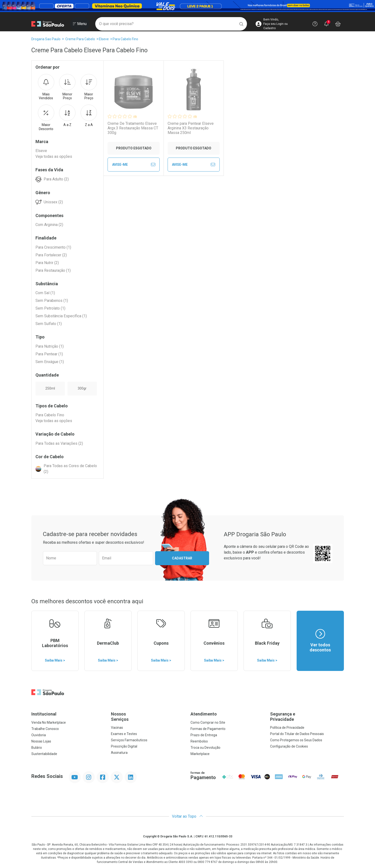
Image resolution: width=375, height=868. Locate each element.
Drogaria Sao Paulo (46, 39)
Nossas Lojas (41, 741)
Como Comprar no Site (208, 722)
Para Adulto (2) (56, 179)
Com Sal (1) (45, 293)
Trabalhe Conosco (45, 729)
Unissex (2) (53, 202)
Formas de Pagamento (208, 729)
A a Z (67, 116)
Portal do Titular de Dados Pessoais (297, 734)
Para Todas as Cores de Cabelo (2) (70, 469)
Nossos (148, 717)
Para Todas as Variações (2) (59, 443)
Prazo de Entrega (204, 735)
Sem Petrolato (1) (50, 308)
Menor (67, 87)
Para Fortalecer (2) (51, 255)
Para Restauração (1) (53, 270)
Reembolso (199, 741)
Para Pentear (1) (49, 354)
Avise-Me (134, 165)
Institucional (44, 714)
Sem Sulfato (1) (49, 324)
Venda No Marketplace (49, 722)
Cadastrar (182, 558)
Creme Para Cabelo (80, 39)
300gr (82, 388)
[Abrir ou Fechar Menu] (80, 24)
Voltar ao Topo (187, 816)
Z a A (89, 116)
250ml (50, 388)
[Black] (187, 6)
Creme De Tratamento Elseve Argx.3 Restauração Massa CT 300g (133, 128)
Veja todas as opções (54, 156)
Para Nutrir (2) (47, 263)
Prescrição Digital (124, 746)
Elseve (104, 39)
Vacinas (117, 728)
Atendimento (204, 714)
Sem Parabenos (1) (52, 301)
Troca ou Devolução (205, 748)
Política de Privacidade (287, 728)
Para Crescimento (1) (53, 247)
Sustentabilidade (44, 754)
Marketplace (200, 754)
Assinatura (119, 753)
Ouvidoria (39, 735)
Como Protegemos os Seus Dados (296, 740)
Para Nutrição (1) (50, 346)
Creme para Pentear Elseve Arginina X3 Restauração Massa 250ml (191, 128)
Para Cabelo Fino (125, 39)
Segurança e (307, 717)
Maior (89, 87)
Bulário (37, 748)
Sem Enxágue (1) (50, 362)
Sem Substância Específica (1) (61, 316)
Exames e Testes (124, 734)
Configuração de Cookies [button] (289, 746)
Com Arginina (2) (49, 225)
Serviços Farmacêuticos (129, 740)
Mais (46, 87)
